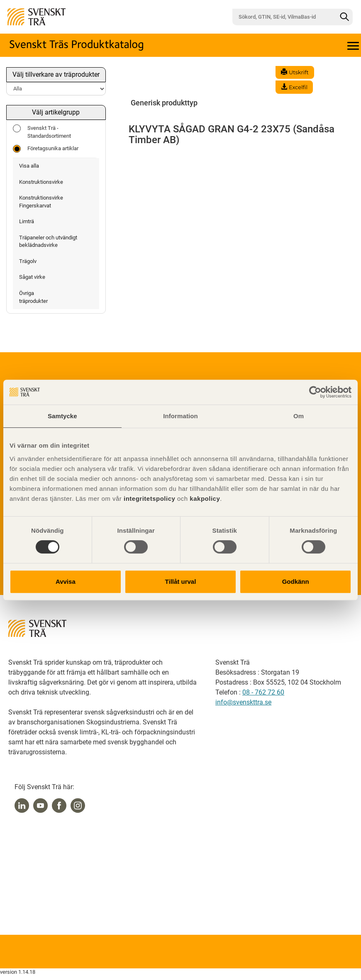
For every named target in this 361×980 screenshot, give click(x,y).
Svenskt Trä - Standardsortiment (42, 132)
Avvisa (66, 581)
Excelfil (294, 87)
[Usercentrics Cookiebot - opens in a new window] (315, 392)
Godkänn (296, 581)
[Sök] (344, 17)
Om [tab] (299, 416)
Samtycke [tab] (62, 416)
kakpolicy (205, 499)
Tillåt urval (181, 581)
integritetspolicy (148, 499)
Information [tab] (180, 416)
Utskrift (295, 72)
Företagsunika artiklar (46, 149)
